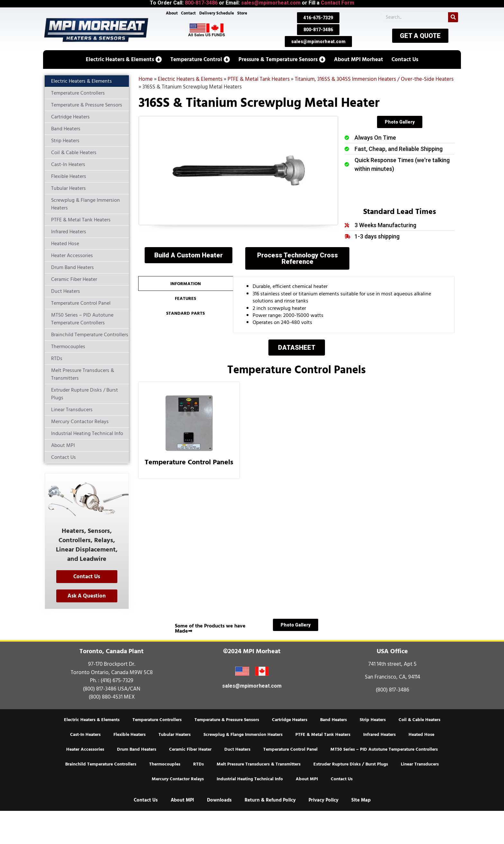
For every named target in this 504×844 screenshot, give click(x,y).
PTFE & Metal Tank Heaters (259, 79)
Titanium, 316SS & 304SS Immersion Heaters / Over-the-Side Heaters (374, 79)
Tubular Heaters (175, 735)
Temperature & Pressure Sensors (227, 720)
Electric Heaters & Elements (190, 79)
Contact (188, 14)
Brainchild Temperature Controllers (101, 764)
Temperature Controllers (157, 720)
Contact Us (342, 779)
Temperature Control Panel (290, 749)
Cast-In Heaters (85, 735)
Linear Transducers (420, 764)
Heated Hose (421, 735)
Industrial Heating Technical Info (250, 779)
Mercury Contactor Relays (178, 779)
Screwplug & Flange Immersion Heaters (243, 735)
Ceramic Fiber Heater (190, 749)
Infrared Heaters (379, 735)
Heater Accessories (85, 749)
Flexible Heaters (130, 735)
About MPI (307, 779)
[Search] (453, 17)
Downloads (219, 800)
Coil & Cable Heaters (419, 720)
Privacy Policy (324, 800)
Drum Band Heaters (137, 749)
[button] (124, 60)
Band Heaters (333, 720)
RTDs (198, 764)
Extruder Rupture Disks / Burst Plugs (351, 764)
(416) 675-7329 (117, 681)
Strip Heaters (373, 720)
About (171, 14)
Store (243, 14)
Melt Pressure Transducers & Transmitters (259, 764)
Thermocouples (165, 764)
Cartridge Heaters (290, 720)
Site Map (361, 800)
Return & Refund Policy (270, 800)
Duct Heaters (237, 749)
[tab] (186, 283)
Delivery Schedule (217, 14)
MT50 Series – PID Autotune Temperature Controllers (384, 749)
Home (146, 79)
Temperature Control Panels (189, 462)
